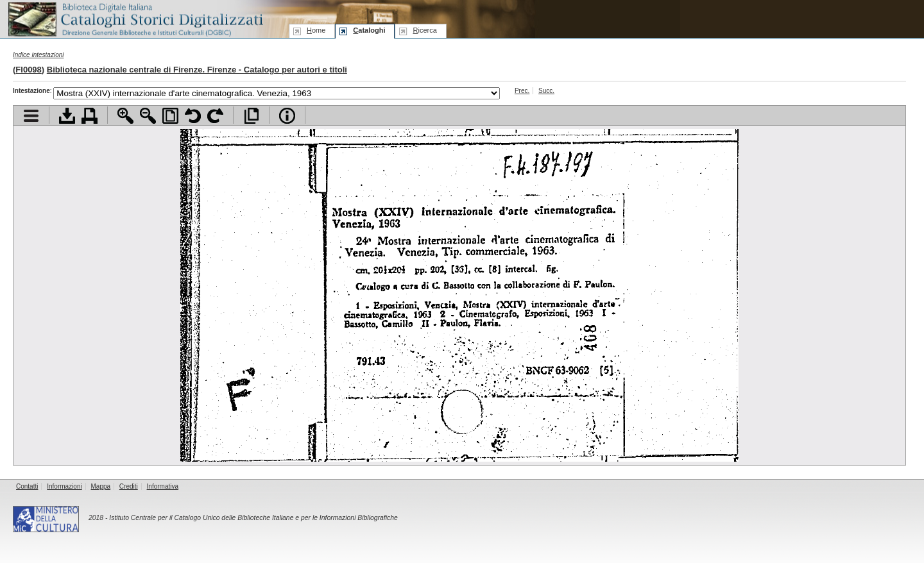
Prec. (522, 91)
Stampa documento (90, 116)
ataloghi (369, 30)
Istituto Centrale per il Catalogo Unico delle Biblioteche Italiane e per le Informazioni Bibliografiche (253, 518)
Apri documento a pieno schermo (251, 116)
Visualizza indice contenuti (31, 116)
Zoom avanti (125, 116)
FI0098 (28, 70)
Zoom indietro (148, 116)
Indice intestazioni (38, 55)
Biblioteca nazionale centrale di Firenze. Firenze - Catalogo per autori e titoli (197, 70)
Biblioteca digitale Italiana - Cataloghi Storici (135, 18)
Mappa (101, 486)
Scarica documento (67, 116)
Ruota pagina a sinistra (193, 116)
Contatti (27, 486)
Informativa (163, 486)
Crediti (129, 486)
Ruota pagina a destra (215, 116)
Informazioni (64, 486)
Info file (287, 116)
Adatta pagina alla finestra (170, 116)
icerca (424, 30)
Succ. (546, 91)
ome (316, 30)
